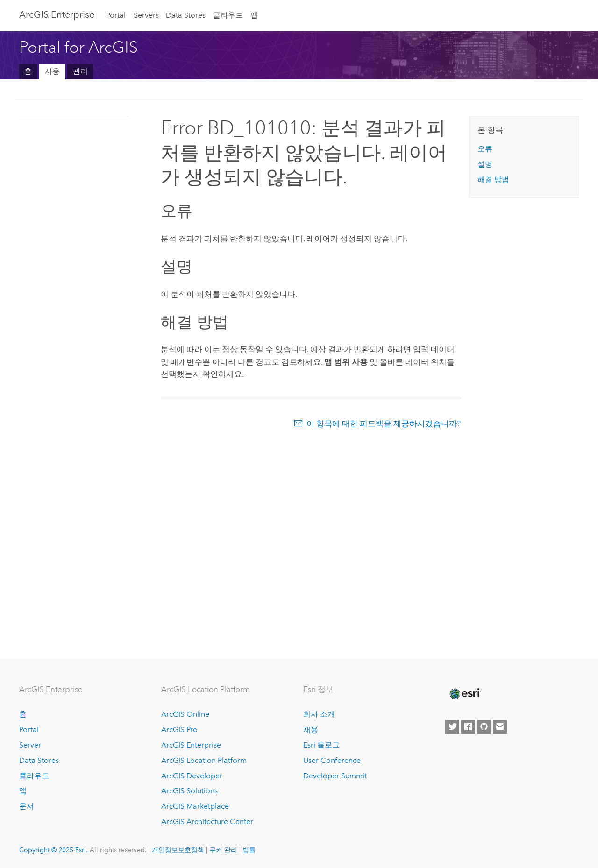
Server (30, 745)
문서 (27, 806)
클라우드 (228, 15)
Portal (116, 15)
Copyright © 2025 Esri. (53, 850)
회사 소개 (319, 714)
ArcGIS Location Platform (204, 760)
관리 (80, 71)
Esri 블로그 (321, 745)
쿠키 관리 (223, 850)
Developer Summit (335, 776)
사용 (52, 71)
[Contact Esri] (500, 727)
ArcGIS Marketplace (195, 806)
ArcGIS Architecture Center (207, 822)
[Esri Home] (464, 694)
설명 (485, 164)
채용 (311, 730)
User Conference (332, 760)
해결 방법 (493, 180)
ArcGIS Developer (192, 776)
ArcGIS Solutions (189, 791)
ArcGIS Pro (179, 730)
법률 (249, 850)
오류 (485, 149)
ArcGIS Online (185, 714)
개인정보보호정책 (178, 850)
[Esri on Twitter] (452, 727)
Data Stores (186, 15)
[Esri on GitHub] (484, 727)
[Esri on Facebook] (468, 727)
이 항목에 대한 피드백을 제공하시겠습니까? (384, 423)
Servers (146, 15)
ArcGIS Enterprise (57, 14)
